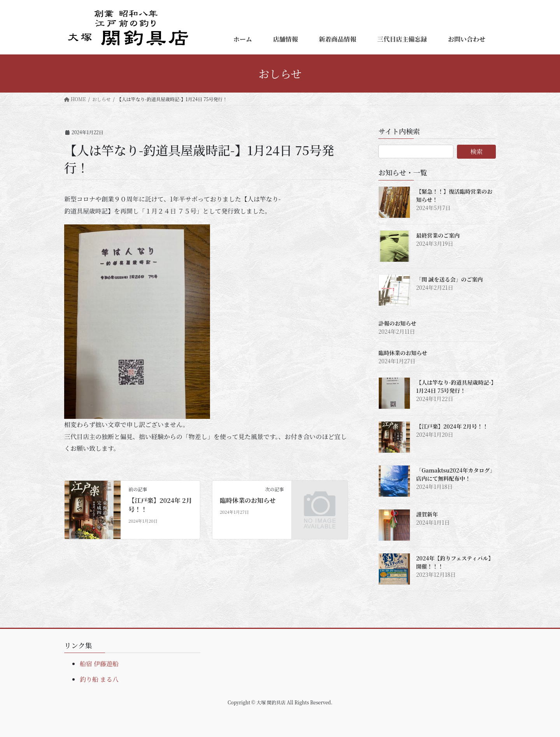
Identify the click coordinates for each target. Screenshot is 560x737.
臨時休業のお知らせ (248, 500)
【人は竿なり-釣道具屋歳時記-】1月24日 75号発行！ (455, 386)
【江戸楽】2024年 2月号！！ (160, 505)
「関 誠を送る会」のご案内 (450, 279)
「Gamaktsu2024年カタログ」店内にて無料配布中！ (456, 474)
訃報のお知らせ (397, 323)
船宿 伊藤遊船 (99, 664)
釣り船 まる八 (99, 679)
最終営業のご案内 (438, 235)
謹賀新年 (427, 514)
